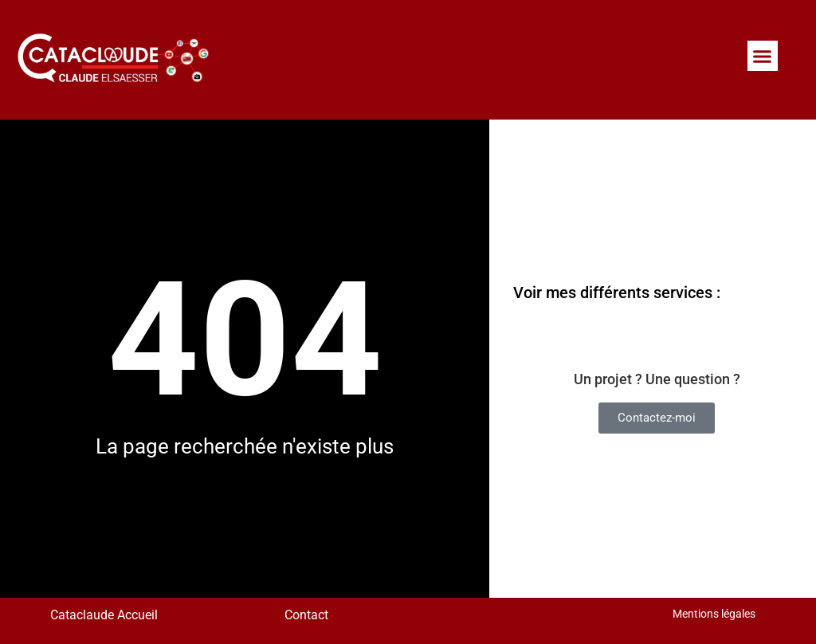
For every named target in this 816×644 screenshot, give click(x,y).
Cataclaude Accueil (102, 615)
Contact (306, 615)
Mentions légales (714, 614)
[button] (763, 56)
